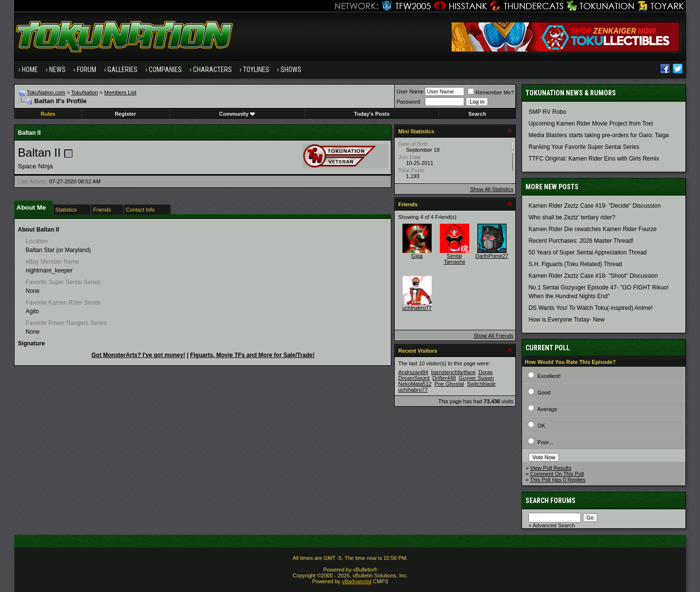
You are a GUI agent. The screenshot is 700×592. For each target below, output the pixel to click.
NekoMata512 (415, 384)
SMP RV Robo (547, 112)
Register (125, 114)
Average (548, 409)
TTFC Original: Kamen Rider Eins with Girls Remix (594, 159)
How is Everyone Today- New (567, 320)
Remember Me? (491, 92)
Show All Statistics (492, 189)
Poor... (545, 442)
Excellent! (549, 376)
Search (477, 114)
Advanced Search (554, 525)
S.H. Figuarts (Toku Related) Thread (575, 264)
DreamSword (414, 378)
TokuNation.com (46, 92)
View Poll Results (551, 468)
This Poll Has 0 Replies (558, 480)
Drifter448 (444, 378)
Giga (417, 256)
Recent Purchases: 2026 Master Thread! (581, 241)
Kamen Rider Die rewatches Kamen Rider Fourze (592, 229)
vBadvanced (357, 581)
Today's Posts (372, 114)
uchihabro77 (417, 308)
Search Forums (551, 501)
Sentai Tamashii (454, 259)
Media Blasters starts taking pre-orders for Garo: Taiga (599, 135)
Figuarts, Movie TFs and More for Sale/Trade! (252, 355)
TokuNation (84, 92)
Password (408, 102)
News (57, 70)
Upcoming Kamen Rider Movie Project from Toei (591, 124)
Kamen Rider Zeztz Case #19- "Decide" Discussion (595, 206)
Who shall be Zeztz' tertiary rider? (572, 217)
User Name (410, 91)
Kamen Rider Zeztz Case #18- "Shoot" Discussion (593, 276)
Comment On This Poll (557, 474)
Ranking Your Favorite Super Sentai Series (584, 147)
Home (30, 70)
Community (237, 114)
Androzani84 (413, 372)
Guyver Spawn (476, 378)
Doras (485, 372)
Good (544, 393)
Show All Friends (493, 336)
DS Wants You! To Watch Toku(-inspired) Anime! (590, 308)
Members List (120, 92)
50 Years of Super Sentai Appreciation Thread (587, 252)
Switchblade (481, 384)
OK (542, 426)
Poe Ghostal (449, 384)
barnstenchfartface (453, 372)
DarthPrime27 (492, 256)
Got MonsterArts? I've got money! (138, 355)
